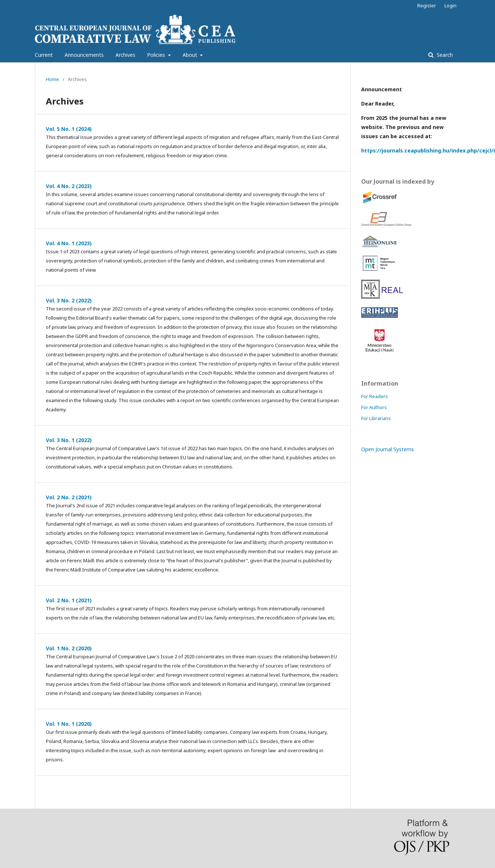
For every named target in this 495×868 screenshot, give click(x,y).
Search (444, 55)
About (191, 55)
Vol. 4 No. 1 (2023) (69, 243)
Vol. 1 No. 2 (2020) (69, 648)
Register (427, 5)
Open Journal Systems (388, 449)
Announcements (84, 55)
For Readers (375, 396)
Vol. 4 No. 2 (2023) (69, 186)
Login (450, 5)
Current (44, 55)
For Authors (374, 407)
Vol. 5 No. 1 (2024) (69, 129)
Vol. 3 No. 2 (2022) (69, 300)
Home (52, 79)
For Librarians (376, 418)
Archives (125, 55)
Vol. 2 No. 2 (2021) (69, 497)
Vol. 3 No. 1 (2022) (69, 440)
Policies (157, 55)
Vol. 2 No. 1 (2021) (69, 600)
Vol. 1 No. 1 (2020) (69, 724)
